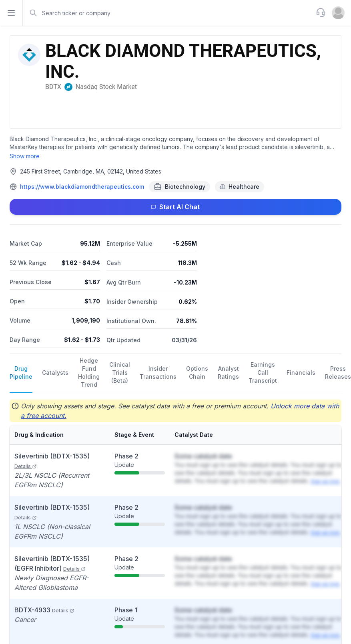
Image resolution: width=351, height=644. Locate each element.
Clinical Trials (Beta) (120, 372)
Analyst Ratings (228, 372)
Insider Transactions (158, 372)
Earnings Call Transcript (263, 372)
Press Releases (338, 372)
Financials (301, 372)
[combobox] (168, 13)
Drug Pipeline (21, 372)
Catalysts (55, 372)
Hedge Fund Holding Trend (89, 372)
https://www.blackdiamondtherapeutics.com (82, 187)
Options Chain (197, 372)
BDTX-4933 (44, 610)
